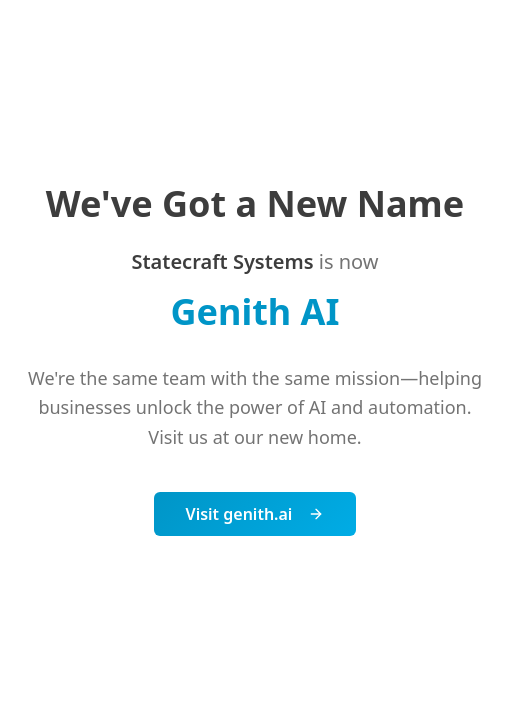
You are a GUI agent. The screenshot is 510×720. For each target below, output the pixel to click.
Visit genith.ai (255, 514)
